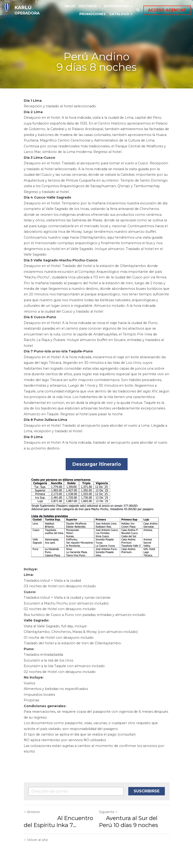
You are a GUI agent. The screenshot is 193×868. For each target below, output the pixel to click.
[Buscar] (138, 10)
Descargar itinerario (97, 464)
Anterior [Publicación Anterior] (32, 812)
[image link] (7, 10)
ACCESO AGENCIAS (167, 10)
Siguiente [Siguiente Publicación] (108, 812)
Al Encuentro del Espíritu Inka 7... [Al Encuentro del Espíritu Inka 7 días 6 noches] (58, 822)
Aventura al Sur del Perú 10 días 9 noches (129, 822)
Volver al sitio (36, 840)
